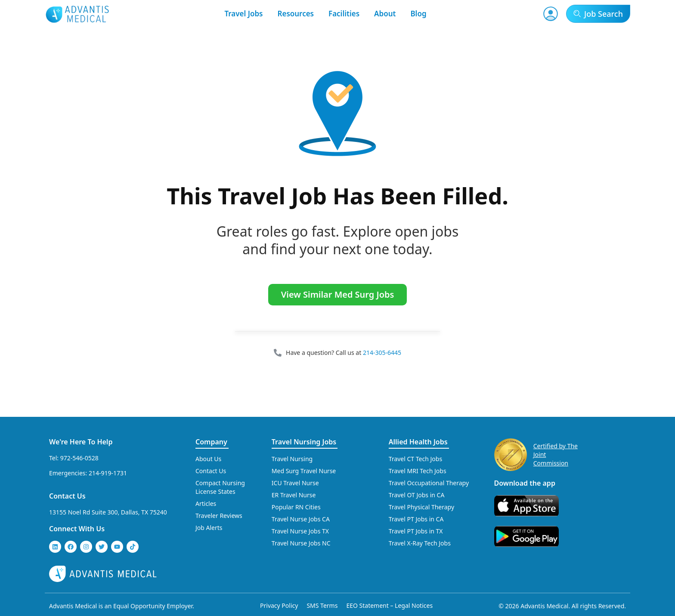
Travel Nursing (292, 459)
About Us (208, 459)
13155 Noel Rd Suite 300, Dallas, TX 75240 (108, 512)
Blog (418, 14)
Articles (206, 504)
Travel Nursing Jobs (304, 442)
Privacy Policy (279, 605)
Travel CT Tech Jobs (415, 459)
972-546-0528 (79, 458)
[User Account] (551, 14)
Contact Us (67, 496)
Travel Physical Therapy (421, 507)
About (385, 14)
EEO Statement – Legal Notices (389, 605)
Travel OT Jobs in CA (417, 495)
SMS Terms (322, 605)
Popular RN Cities (296, 507)
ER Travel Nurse (294, 495)
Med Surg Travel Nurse (304, 471)
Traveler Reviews (219, 516)
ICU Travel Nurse (295, 483)
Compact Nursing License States (220, 487)
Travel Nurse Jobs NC (301, 543)
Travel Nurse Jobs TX (300, 531)
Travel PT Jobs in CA (416, 519)
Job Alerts (209, 528)
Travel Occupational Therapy (429, 483)
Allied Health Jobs (418, 442)
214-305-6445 (382, 353)
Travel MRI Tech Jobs (418, 471)
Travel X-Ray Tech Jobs (420, 543)
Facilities (344, 14)
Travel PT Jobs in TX (416, 531)
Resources (296, 14)
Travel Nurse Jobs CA (301, 519)
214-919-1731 (108, 473)
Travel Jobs (243, 14)
